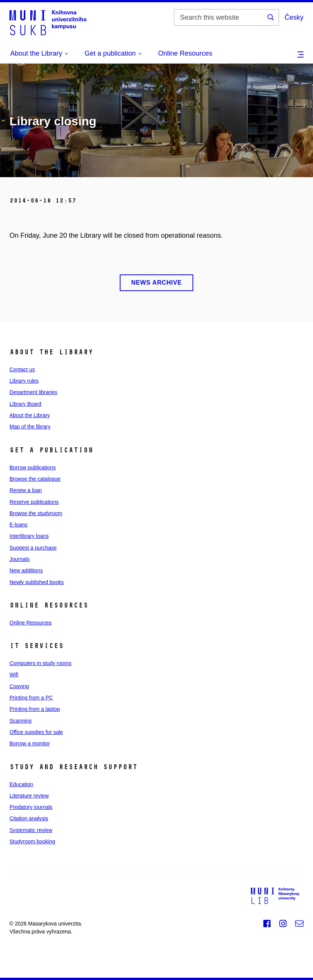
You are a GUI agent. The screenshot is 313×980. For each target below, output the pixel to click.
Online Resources (185, 53)
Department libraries (33, 392)
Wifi (14, 675)
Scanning (20, 721)
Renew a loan (26, 490)
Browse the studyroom (36, 513)
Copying (19, 686)
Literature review (29, 796)
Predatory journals (31, 807)
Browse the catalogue (35, 479)
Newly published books (37, 582)
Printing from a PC (31, 698)
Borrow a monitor (30, 743)
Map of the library (30, 427)
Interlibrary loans (29, 536)
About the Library (30, 415)
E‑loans (18, 525)
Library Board (25, 404)
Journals (20, 559)
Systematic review (31, 830)
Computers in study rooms (40, 663)
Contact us (22, 369)
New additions (26, 570)
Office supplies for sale (36, 732)
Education (21, 784)
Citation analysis (29, 818)
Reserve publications (34, 502)
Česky (294, 17)
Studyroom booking (32, 841)
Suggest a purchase (33, 548)
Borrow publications (33, 467)
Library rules (24, 381)
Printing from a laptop (35, 709)
